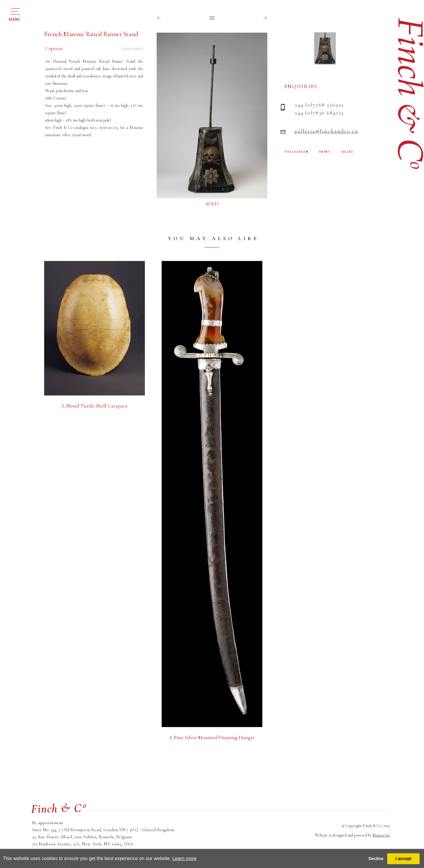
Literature (132, 48)
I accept (403, 859)
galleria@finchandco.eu (326, 131)
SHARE (347, 152)
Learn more (184, 858)
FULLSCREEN (297, 152)
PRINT (325, 152)
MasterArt (381, 835)
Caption (54, 48)
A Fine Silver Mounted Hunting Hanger (212, 737)
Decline (376, 859)
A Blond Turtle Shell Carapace (94, 406)
